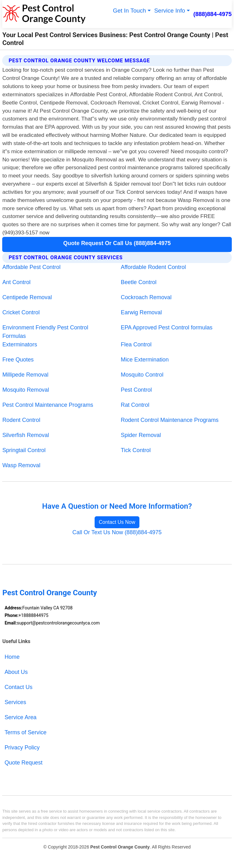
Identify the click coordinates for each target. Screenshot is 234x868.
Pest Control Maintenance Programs (48, 405)
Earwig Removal (141, 312)
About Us (16, 672)
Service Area (20, 717)
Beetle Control (139, 282)
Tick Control (136, 450)
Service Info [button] (170, 11)
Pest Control (136, 390)
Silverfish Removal (26, 435)
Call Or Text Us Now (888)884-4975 (117, 532)
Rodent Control (21, 420)
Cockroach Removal (146, 297)
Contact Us (18, 687)
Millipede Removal (25, 375)
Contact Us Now (117, 522)
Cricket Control (21, 312)
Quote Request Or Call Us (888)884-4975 (117, 243)
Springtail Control (24, 450)
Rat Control (135, 405)
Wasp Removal (21, 465)
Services (15, 702)
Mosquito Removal (26, 390)
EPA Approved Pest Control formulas (167, 328)
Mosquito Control (142, 375)
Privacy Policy (22, 748)
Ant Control (16, 282)
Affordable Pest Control (31, 267)
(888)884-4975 (213, 14)
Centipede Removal (27, 297)
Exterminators (20, 344)
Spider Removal (141, 435)
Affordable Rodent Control (153, 267)
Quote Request (23, 763)
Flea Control (136, 344)
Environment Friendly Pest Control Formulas (45, 332)
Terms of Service (25, 732)
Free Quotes (18, 360)
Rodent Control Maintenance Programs (170, 420)
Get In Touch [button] (129, 11)
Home (12, 657)
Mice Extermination (145, 360)
